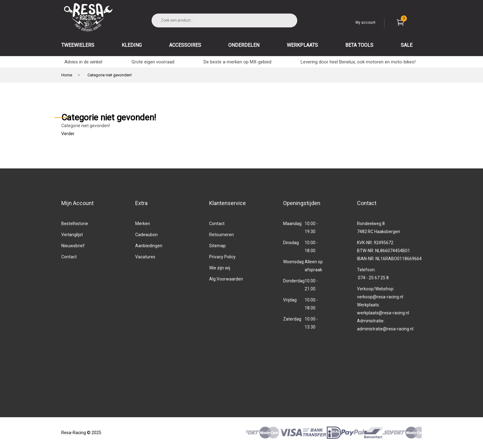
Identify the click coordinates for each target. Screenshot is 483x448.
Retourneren (221, 235)
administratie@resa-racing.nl (385, 329)
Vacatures (145, 257)
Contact (69, 257)
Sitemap (217, 246)
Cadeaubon (146, 235)
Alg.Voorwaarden (226, 279)
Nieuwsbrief (73, 246)
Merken (143, 224)
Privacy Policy (222, 257)
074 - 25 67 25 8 (373, 278)
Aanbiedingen (149, 246)
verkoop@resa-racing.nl (380, 297)
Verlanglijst (72, 235)
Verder (68, 134)
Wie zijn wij (220, 268)
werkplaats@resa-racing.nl (383, 313)
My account (365, 22)
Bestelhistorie (75, 224)
